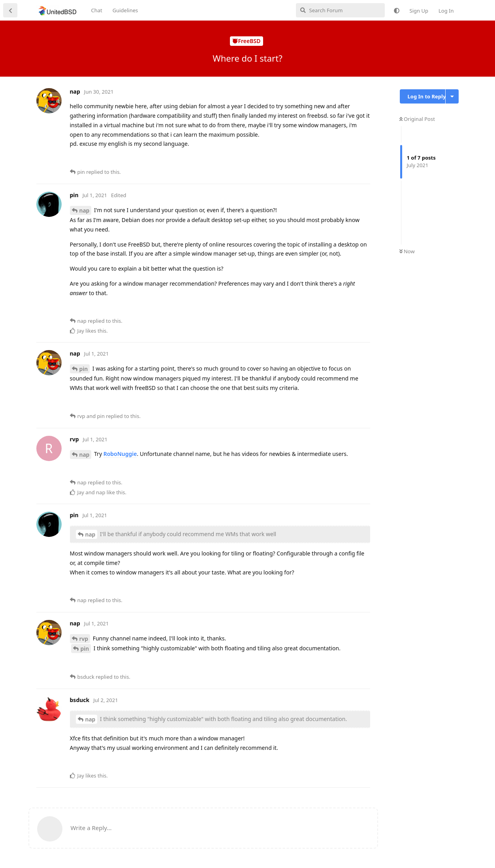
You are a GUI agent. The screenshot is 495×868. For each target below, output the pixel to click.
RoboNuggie (120, 454)
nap (85, 210)
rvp (84, 639)
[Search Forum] (340, 10)
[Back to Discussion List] (10, 10)
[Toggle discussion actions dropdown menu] (452, 96)
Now (407, 251)
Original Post (417, 119)
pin (84, 369)
